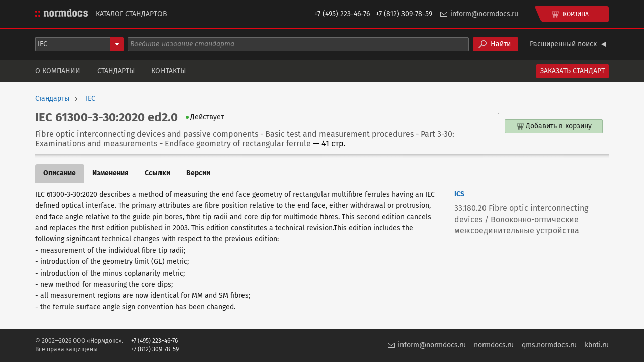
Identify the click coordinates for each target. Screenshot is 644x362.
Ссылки (157, 173)
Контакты (169, 71)
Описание (60, 173)
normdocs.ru (494, 345)
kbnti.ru (597, 345)
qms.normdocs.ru (549, 345)
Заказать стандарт (573, 71)
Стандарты (116, 71)
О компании (58, 71)
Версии (198, 173)
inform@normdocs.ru (484, 14)
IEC (90, 99)
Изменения (110, 173)
